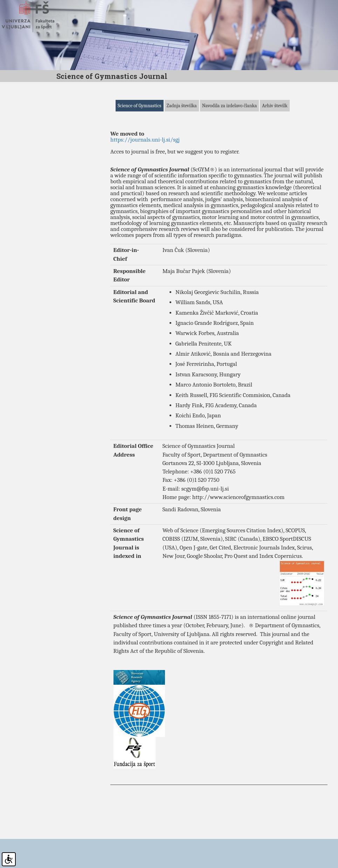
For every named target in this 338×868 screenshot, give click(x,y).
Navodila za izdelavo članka (230, 136)
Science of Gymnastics (140, 136)
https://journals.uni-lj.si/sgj (145, 170)
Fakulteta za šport (36, 16)
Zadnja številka (182, 136)
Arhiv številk (275, 136)
